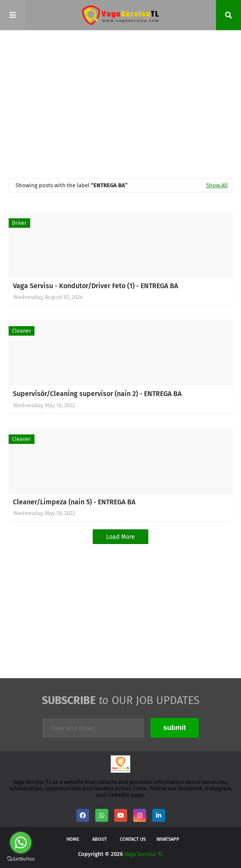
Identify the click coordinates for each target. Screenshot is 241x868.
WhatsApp (168, 839)
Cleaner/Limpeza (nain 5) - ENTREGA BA (74, 502)
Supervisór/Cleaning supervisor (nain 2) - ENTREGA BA (97, 394)
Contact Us (133, 839)
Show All (217, 185)
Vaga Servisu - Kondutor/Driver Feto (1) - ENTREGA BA (95, 286)
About (100, 839)
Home (73, 839)
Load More (120, 537)
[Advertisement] (125, 104)
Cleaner (22, 331)
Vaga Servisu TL (144, 854)
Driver (19, 223)
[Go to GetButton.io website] (21, 859)
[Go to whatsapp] (21, 843)
